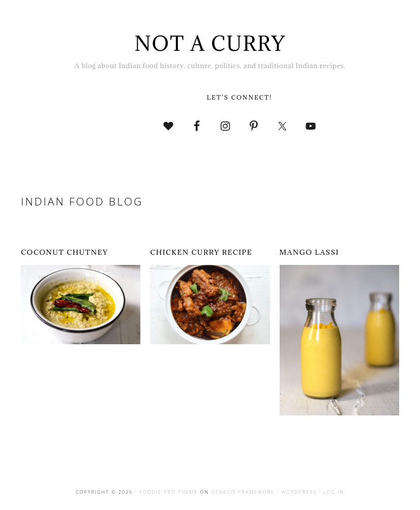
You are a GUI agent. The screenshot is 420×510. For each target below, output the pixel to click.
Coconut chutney (64, 252)
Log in (334, 492)
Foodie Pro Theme (169, 492)
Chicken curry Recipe (201, 252)
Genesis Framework (243, 492)
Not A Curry (210, 43)
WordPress (299, 492)
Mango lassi (309, 252)
